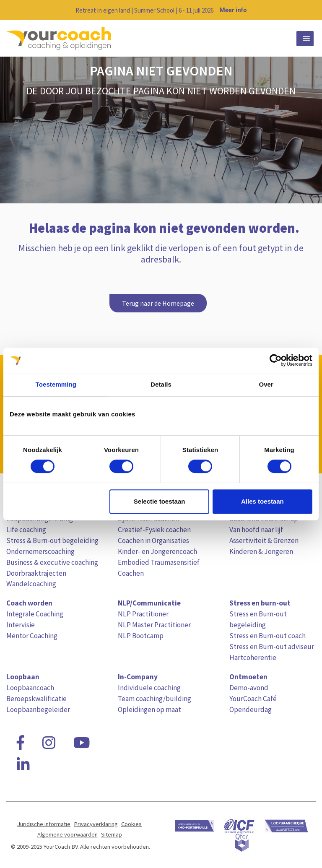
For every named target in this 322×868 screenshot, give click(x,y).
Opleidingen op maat (149, 709)
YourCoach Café (253, 699)
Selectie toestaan (160, 501)
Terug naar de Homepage (158, 303)
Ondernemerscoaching (40, 551)
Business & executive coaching (52, 562)
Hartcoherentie (253, 657)
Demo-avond (249, 688)
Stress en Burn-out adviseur (272, 647)
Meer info (233, 10)
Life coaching (26, 530)
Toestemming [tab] (56, 384)
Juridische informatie (44, 824)
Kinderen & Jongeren (261, 551)
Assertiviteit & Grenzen (264, 541)
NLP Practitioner (143, 614)
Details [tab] (161, 384)
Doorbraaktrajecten (36, 573)
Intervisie (21, 625)
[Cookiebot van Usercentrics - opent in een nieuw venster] (276, 360)
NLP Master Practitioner (154, 625)
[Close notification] (309, 10)
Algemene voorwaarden (68, 834)
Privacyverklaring (96, 824)
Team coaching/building (155, 699)
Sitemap (112, 834)
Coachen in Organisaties (153, 541)
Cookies (131, 824)
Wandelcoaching (31, 584)
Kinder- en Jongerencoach (157, 551)
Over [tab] (266, 384)
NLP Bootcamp (141, 636)
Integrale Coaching (35, 614)
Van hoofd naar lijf (256, 530)
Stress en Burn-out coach (267, 636)
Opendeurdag (251, 709)
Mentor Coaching (32, 636)
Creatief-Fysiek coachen (154, 530)
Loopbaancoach (30, 688)
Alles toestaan (262, 501)
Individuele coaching (149, 688)
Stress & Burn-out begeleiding (52, 541)
